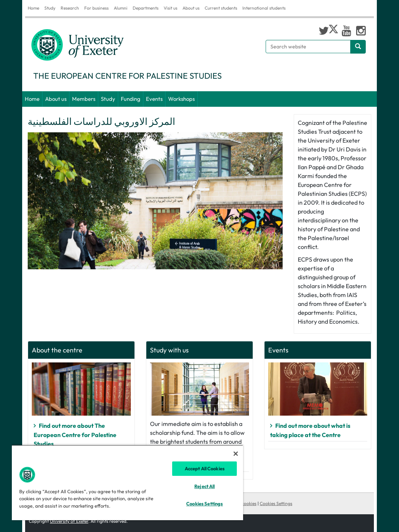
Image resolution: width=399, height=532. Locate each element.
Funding (131, 99)
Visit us (170, 8)
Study (50, 8)
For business (96, 8)
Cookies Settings (276, 503)
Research (70, 8)
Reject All (204, 486)
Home (33, 8)
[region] (127, 482)
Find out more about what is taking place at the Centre (310, 430)
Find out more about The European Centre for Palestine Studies (75, 435)
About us (191, 8)
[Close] (236, 454)
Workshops (181, 99)
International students (264, 8)
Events (154, 99)
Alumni (121, 8)
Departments (146, 8)
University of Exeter (69, 521)
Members (84, 99)
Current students (221, 8)
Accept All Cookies (205, 468)
